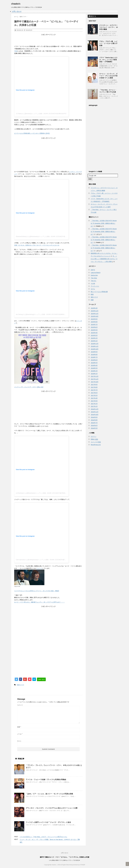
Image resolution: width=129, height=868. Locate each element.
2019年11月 (95, 314)
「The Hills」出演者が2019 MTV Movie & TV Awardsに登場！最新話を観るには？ (104, 223)
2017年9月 (94, 385)
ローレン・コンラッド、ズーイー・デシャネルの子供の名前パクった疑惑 (108, 76)
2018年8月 (94, 355)
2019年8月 (94, 322)
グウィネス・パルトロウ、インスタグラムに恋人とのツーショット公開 (52, 808)
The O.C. (94, 281)
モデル (93, 289)
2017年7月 (94, 390)
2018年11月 (95, 346)
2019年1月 (94, 341)
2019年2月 (94, 338)
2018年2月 (94, 371)
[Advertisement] (51, 40)
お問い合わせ (17, 11)
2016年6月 (94, 425)
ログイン (94, 436)
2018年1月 (94, 374)
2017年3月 (94, 401)
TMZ (16, 51)
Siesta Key (94, 275)
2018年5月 (94, 363)
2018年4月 (94, 365)
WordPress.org (96, 445)
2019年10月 (95, 316)
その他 (93, 283)
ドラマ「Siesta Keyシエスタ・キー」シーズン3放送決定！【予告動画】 (108, 60)
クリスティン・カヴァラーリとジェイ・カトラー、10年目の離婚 (109, 27)
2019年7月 (94, 325)
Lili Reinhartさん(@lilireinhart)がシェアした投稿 (31, 493)
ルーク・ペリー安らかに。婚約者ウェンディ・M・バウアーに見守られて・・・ (39, 602)
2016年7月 (94, 423)
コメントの (96, 442)
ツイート (40, 568)
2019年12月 (95, 311)
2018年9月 (94, 352)
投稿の (94, 439)
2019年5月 (94, 330)
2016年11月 (95, 412)
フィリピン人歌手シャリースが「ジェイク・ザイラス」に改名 (48, 822)
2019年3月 (94, 335)
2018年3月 (94, 368)
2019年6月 (94, 327)
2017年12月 (95, 376)
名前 (19, 727)
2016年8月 (94, 420)
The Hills (94, 278)
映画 (92, 294)
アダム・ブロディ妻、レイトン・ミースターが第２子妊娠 (108, 43)
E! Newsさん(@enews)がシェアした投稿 (29, 114)
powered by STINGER (79, 865)
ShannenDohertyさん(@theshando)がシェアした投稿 (33, 236)
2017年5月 (94, 395)
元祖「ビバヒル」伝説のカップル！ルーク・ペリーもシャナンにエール (37, 245)
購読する (92, 16)
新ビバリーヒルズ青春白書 (99, 292)
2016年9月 (94, 417)
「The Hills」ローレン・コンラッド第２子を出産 (108, 91)
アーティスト (95, 286)
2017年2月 (94, 404)
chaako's (16, 4)
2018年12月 (95, 344)
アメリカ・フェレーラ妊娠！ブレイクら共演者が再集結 (46, 779)
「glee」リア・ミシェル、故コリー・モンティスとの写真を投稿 (49, 794)
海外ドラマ (21, 685)
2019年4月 (94, 333)
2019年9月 (94, 319)
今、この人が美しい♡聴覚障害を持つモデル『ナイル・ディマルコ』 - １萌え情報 (104, 259)
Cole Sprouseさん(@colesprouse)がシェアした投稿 (32, 560)
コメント (20, 705)
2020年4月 (94, 308)
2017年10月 (95, 382)
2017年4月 (94, 398)
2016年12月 (95, 409)
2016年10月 (95, 415)
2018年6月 (94, 360)
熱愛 (92, 300)
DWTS (93, 270)
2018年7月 (94, 357)
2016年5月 (94, 428)
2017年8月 (94, 387)
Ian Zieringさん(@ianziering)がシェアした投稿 (31, 314)
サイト (19, 741)
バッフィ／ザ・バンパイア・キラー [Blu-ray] (29, 387)
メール (20, 734)
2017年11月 (95, 379)
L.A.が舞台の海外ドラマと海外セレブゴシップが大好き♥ (64, 860)
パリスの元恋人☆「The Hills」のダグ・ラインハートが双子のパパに (43, 837)
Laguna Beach (96, 273)
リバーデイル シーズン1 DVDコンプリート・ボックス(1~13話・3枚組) (37, 591)
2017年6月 (94, 393)
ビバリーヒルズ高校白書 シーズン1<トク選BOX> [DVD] (32, 133)
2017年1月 (94, 406)
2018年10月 (95, 349)
